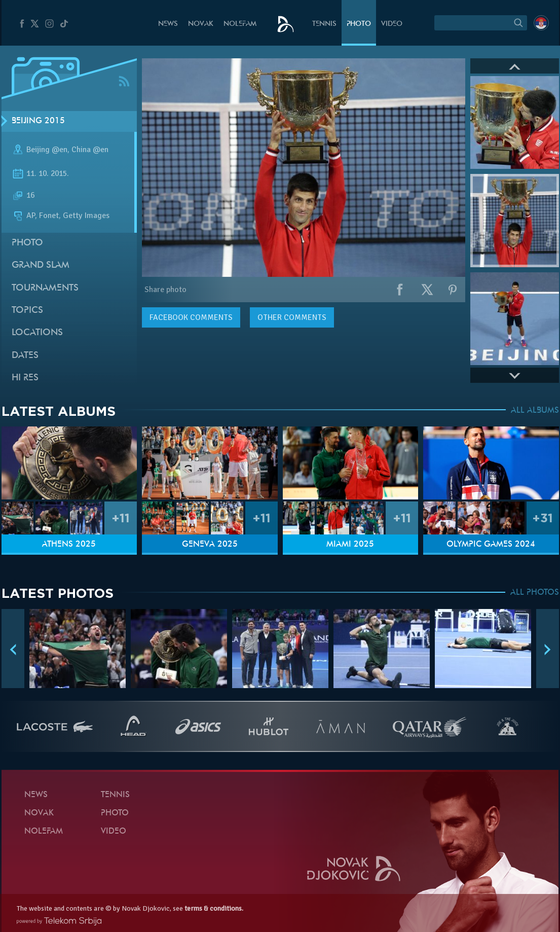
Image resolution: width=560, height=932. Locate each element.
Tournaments (45, 288)
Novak (201, 24)
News (168, 24)
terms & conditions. (214, 908)
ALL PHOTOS (535, 593)
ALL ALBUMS (535, 411)
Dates (25, 356)
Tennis (324, 24)
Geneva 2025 (210, 545)
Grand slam (41, 265)
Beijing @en (47, 150)
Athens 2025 (69, 545)
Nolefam (240, 24)
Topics (27, 311)
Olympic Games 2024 (491, 545)
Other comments (292, 317)
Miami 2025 (350, 545)
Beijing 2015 (38, 121)
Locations (37, 333)
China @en (90, 150)
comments (191, 317)
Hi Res (25, 378)
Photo (359, 24)
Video (392, 24)
